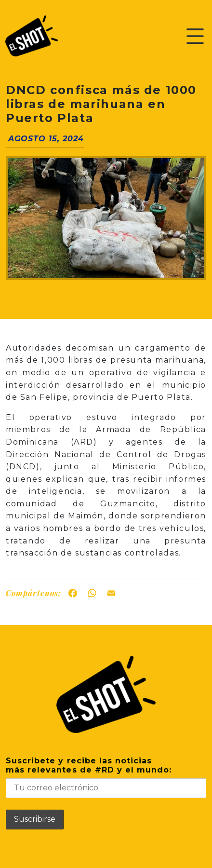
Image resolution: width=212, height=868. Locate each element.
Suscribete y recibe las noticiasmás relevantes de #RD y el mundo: (106, 777)
